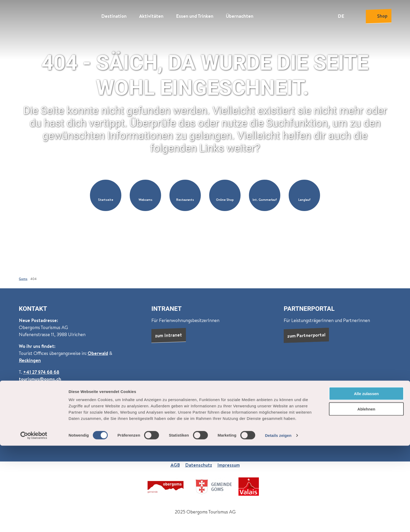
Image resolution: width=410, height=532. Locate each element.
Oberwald (98, 353)
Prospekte (310, 422)
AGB (175, 465)
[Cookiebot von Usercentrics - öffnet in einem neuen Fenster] (34, 522)
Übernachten (240, 14)
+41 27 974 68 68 (41, 372)
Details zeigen (278, 522)
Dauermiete (240, 422)
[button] (106, 195)
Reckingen (30, 360)
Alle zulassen (366, 480)
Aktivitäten (151, 14)
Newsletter (339, 422)
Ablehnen (366, 495)
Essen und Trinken (195, 14)
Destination (114, 14)
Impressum (229, 465)
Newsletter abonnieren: (44, 408)
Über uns (236, 408)
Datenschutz (199, 465)
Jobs (263, 408)
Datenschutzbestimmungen (68, 429)
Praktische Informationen (302, 408)
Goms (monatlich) (92, 408)
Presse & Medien (276, 422)
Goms (23, 279)
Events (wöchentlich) (137, 408)
